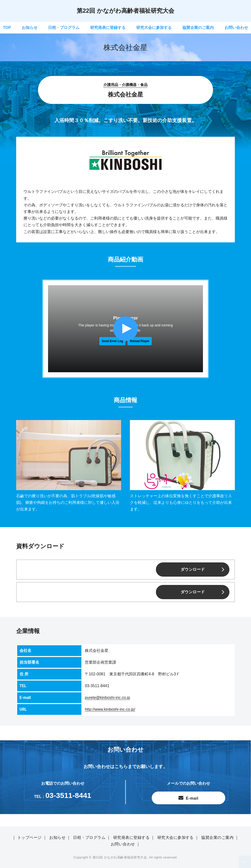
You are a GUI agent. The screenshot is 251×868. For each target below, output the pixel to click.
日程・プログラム (64, 28)
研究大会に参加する (154, 28)
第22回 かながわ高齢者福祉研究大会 (125, 11)
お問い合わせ (236, 28)
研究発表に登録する (108, 28)
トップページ (30, 837)
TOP (7, 28)
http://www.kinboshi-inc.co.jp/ (110, 709)
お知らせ (30, 28)
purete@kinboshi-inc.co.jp (107, 698)
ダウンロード (193, 569)
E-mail (191, 798)
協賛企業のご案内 (198, 28)
